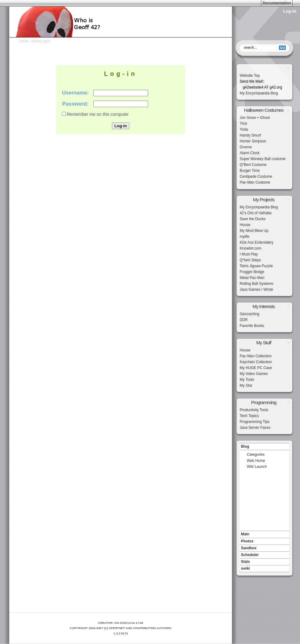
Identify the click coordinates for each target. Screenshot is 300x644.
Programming (264, 402)
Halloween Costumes (264, 110)
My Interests (264, 306)
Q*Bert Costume (253, 165)
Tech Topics (249, 416)
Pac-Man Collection (256, 356)
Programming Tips (255, 422)
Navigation (264, 442)
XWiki (24, 41)
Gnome (246, 147)
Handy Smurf (250, 135)
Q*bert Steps (250, 260)
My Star (246, 385)
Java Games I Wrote (256, 289)
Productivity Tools (254, 410)
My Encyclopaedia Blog (259, 93)
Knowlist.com (251, 248)
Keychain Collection (256, 362)
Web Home (256, 461)
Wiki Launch (257, 467)
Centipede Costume (256, 176)
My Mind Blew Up (254, 231)
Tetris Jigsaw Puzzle (256, 266)
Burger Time (250, 171)
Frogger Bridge (252, 272)
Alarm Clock (250, 153)
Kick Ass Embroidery (257, 242)
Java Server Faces (255, 428)
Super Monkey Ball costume (263, 159)
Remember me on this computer (98, 114)
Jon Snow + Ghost (255, 118)
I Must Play (249, 254)
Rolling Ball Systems (256, 284)
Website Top (250, 76)
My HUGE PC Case (256, 368)
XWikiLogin (40, 41)
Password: (75, 104)
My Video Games (254, 374)
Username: (75, 93)
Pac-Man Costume (255, 182)
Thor (243, 124)
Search (264, 39)
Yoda (244, 129)
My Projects (264, 200)
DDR (244, 320)
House (245, 225)
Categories (256, 455)
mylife (244, 237)
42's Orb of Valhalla (256, 213)
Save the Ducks (253, 219)
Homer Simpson (253, 141)
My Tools (247, 380)
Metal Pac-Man (252, 278)
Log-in (290, 11)
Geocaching (249, 314)
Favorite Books (252, 326)
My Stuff (264, 343)
